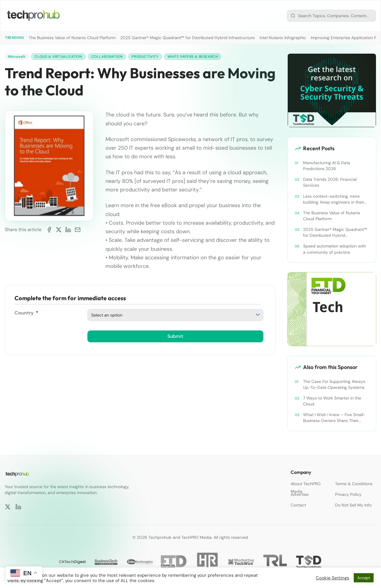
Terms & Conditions (354, 484)
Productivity (145, 57)
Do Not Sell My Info (353, 505)
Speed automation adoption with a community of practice (334, 249)
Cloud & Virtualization (58, 57)
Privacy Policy (348, 494)
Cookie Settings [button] (333, 578)
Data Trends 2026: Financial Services (330, 182)
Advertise (300, 494)
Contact (298, 505)
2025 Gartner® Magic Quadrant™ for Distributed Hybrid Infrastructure (188, 38)
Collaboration (107, 57)
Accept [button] (364, 578)
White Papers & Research (193, 57)
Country (26, 313)
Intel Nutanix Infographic (283, 38)
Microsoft (17, 57)
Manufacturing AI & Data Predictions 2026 (327, 166)
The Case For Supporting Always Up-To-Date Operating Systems (334, 384)
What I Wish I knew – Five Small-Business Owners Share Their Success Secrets (334, 418)
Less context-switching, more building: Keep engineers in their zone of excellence (334, 199)
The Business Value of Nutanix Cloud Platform (72, 38)
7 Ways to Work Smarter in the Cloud (332, 401)
